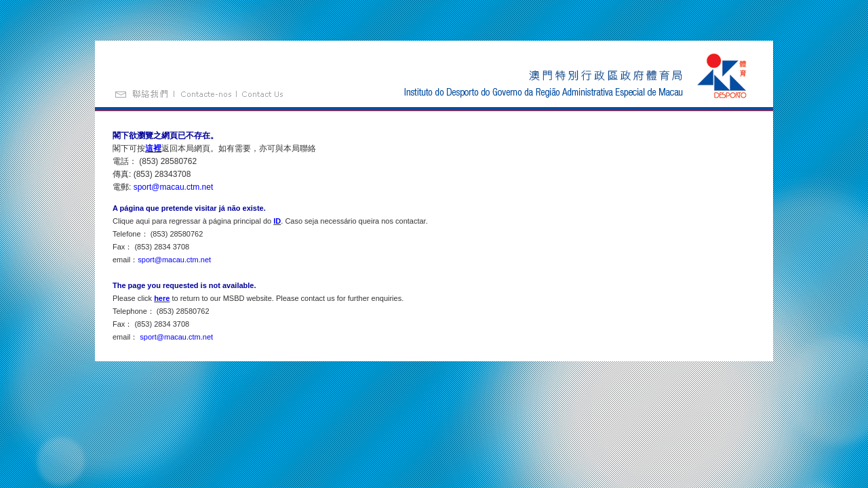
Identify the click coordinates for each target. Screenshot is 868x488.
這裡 (153, 148)
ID (277, 221)
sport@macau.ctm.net (174, 187)
